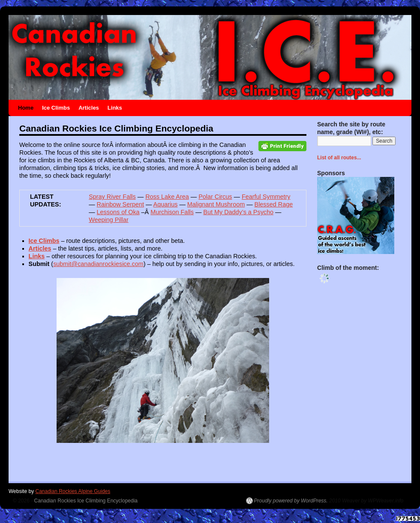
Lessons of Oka (118, 212)
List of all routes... (339, 158)
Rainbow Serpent (120, 204)
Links (115, 108)
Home (26, 108)
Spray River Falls (112, 197)
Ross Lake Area (167, 197)
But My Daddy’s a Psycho (238, 212)
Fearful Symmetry (266, 197)
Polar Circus (215, 197)
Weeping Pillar (109, 220)
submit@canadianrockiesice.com (98, 264)
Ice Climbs (56, 108)
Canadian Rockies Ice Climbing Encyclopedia (86, 501)
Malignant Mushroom (216, 204)
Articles (89, 108)
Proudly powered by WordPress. (291, 501)
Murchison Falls (172, 212)
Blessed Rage (274, 204)
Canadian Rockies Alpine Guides (73, 491)
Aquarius (166, 204)
